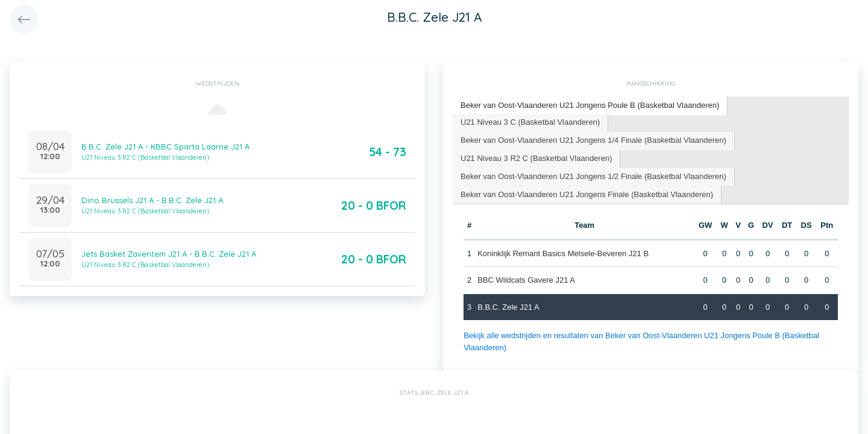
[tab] (590, 106)
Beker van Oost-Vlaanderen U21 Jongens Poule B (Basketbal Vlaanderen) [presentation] (590, 105)
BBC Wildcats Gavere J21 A (526, 280)
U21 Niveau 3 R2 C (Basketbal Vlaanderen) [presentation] (536, 158)
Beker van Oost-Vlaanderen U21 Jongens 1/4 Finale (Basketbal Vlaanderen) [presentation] (593, 140)
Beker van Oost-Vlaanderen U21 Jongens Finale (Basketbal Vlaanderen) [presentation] (587, 194)
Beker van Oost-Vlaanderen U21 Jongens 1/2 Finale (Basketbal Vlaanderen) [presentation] (593, 176)
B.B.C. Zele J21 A (508, 307)
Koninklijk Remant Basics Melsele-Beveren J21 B (563, 253)
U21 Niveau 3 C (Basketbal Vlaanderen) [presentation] (530, 122)
